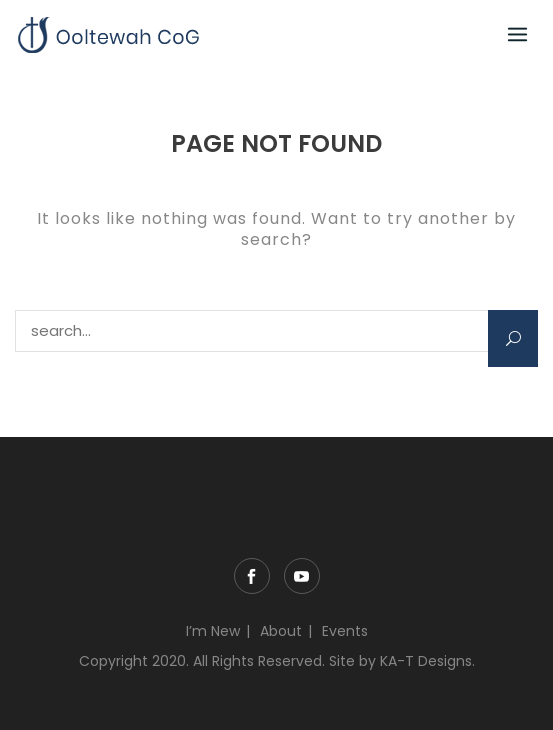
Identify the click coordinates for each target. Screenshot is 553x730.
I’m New (213, 631)
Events (345, 631)
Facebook (252, 576)
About (281, 631)
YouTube (302, 576)
